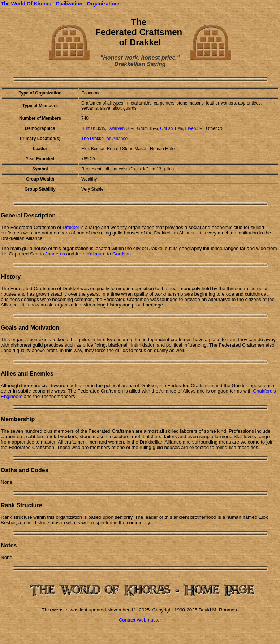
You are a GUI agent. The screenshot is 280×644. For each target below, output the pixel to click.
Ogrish (167, 128)
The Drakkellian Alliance (104, 139)
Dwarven (116, 128)
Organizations (104, 4)
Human (88, 128)
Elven (191, 128)
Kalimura (96, 254)
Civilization (69, 4)
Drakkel (71, 227)
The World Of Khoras (26, 4)
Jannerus (55, 254)
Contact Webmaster (140, 620)
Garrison (122, 254)
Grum (142, 128)
